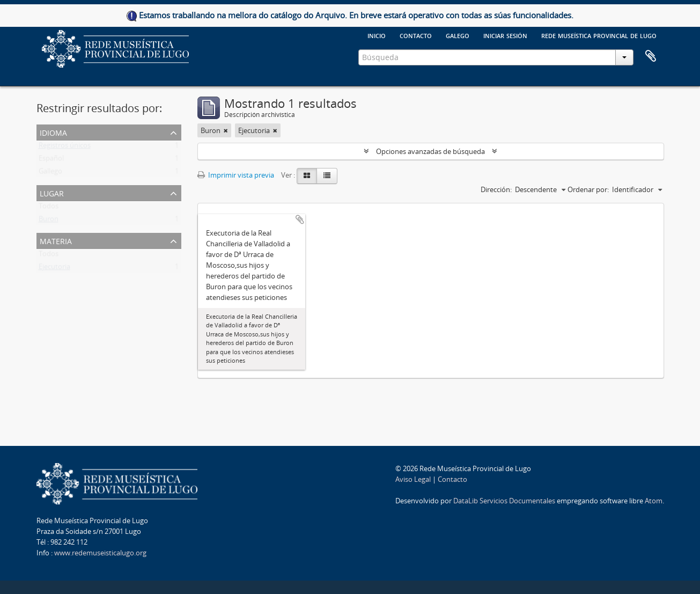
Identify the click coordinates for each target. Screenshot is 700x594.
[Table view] (327, 176)
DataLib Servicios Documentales (504, 501)
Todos (49, 208)
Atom (654, 501)
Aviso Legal (413, 479)
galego (458, 35)
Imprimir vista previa (236, 175)
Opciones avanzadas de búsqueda (430, 151)
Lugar (52, 192)
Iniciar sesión (505, 35)
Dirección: (496, 189)
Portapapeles (651, 56)
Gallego (50, 173)
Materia (56, 240)
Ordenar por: (588, 189)
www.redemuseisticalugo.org (100, 553)
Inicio (377, 35)
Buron (49, 221)
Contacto (416, 35)
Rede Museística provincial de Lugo (599, 35)
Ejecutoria (54, 269)
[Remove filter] (226, 130)
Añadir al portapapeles (300, 219)
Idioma (53, 132)
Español (51, 160)
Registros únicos (65, 148)
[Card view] (307, 176)
